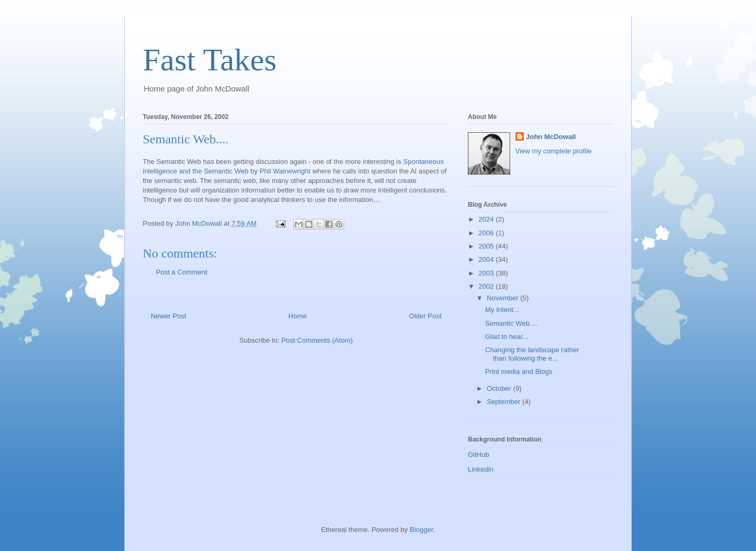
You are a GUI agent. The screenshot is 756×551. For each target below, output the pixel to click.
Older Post (425, 316)
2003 (487, 273)
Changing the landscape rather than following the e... (532, 354)
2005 (487, 246)
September (505, 402)
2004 (487, 259)
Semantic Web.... (511, 323)
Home (298, 316)
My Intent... (502, 310)
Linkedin (481, 469)
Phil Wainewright (285, 171)
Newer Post (168, 316)
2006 (487, 233)
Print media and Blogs (518, 371)
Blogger (421, 530)
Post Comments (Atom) (317, 340)
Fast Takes (210, 60)
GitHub (478, 454)
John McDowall (551, 137)
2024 (487, 219)
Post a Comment (182, 272)
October (500, 388)
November (504, 298)
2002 (487, 286)
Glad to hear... (506, 337)
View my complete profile (554, 151)
